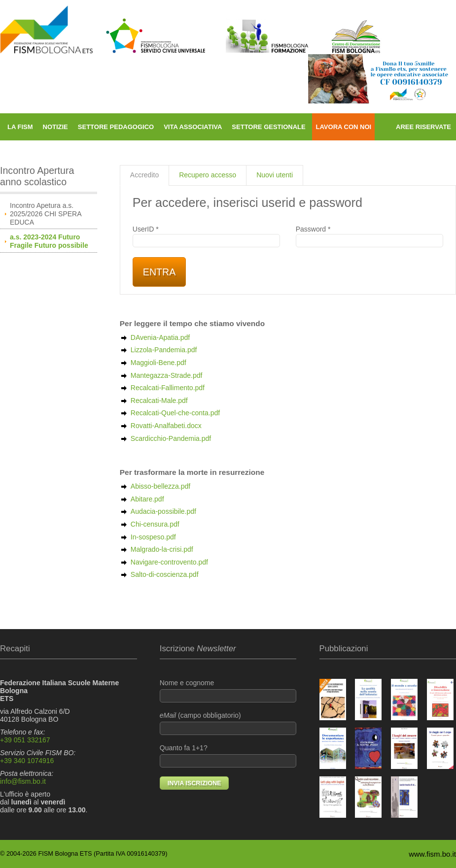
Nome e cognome (228, 691)
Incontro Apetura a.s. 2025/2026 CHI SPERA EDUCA (46, 214)
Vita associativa (193, 127)
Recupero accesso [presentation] (208, 175)
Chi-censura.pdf (155, 524)
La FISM (20, 127)
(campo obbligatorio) (228, 723)
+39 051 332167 (25, 740)
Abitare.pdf (147, 499)
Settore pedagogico (116, 127)
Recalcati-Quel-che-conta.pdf (175, 413)
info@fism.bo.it (23, 781)
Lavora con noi (343, 127)
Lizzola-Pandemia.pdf (164, 350)
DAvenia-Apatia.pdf (160, 337)
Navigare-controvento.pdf (169, 562)
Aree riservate (423, 127)
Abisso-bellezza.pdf (160, 486)
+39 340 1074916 (27, 761)
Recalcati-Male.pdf (159, 401)
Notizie (55, 127)
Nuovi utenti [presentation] (275, 175)
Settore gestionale (268, 127)
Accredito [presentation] (144, 175)
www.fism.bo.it (432, 854)
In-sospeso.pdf (153, 537)
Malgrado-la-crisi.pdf (162, 549)
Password (369, 236)
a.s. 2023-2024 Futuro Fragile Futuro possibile (49, 241)
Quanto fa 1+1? (228, 756)
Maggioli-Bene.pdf (158, 363)
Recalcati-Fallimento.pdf (168, 388)
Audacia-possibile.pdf (163, 511)
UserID (206, 236)
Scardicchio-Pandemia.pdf (171, 438)
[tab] (144, 175)
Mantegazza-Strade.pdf (167, 375)
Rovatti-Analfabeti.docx (166, 426)
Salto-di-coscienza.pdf (165, 574)
